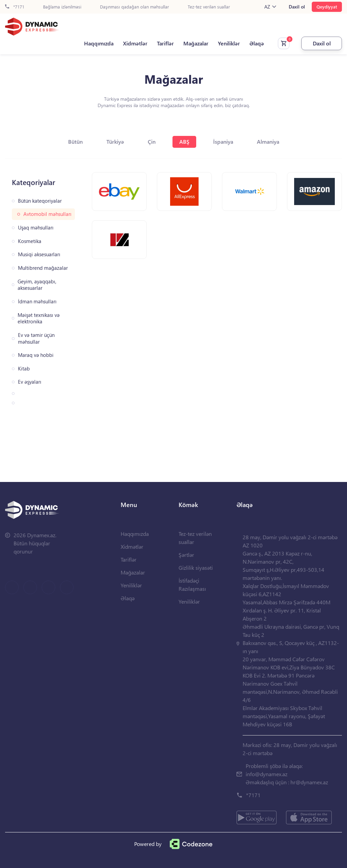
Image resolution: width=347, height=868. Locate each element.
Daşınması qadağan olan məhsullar (135, 7)
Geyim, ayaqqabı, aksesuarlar (37, 285)
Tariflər (165, 43)
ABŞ (184, 142)
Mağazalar (196, 43)
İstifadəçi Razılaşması (192, 584)
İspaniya (223, 142)
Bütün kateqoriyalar (40, 201)
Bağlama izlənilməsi (62, 7)
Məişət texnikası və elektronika (39, 318)
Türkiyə (115, 142)
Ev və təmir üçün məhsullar (36, 338)
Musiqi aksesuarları (39, 254)
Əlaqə (257, 43)
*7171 (15, 7)
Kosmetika (30, 241)
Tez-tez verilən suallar (209, 7)
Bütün (75, 142)
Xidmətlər (135, 43)
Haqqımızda (99, 43)
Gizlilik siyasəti (196, 568)
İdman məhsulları (37, 301)
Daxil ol (297, 7)
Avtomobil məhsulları (47, 214)
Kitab (24, 369)
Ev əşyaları (30, 382)
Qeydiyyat (327, 7)
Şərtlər (186, 555)
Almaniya (268, 142)
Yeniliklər (229, 43)
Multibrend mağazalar (43, 268)
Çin (152, 142)
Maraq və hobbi (36, 355)
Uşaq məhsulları (36, 228)
